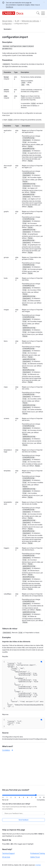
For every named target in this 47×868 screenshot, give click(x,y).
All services (6, 857)
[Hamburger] (43, 13)
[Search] (38, 13)
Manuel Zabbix (7, 21)
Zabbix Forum (35, 857)
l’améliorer (9, 7)
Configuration (7, 24)
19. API (17, 21)
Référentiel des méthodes (30, 21)
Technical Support (8, 853)
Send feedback (24, 820)
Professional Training (38, 853)
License (38, 865)
